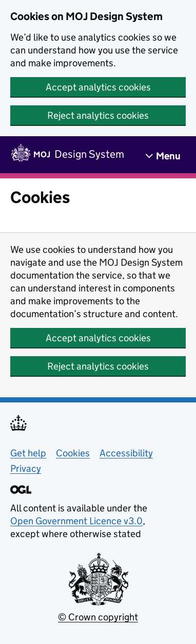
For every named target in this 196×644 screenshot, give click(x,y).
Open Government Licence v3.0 (76, 521)
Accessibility (126, 453)
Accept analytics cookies (98, 87)
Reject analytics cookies (98, 115)
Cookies (73, 453)
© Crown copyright (98, 617)
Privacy (26, 468)
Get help (28, 453)
